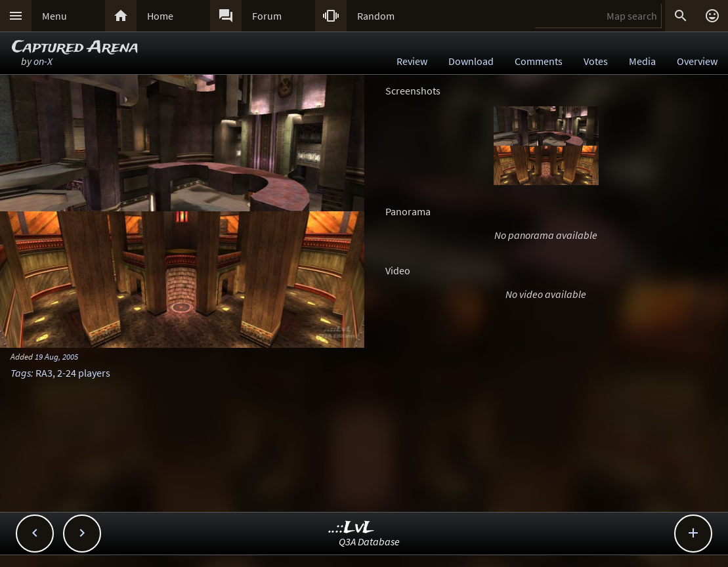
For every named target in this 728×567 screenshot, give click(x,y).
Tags (21, 373)
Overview (697, 61)
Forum (267, 16)
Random (376, 16)
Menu (54, 16)
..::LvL (352, 528)
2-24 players (84, 373)
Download (471, 61)
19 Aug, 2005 (56, 356)
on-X (43, 61)
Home (160, 16)
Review (412, 61)
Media (642, 61)
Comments (539, 61)
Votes (596, 61)
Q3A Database (369, 541)
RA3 (44, 373)
